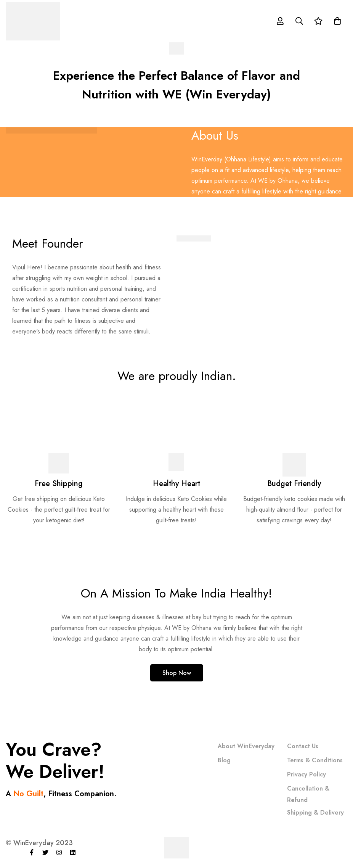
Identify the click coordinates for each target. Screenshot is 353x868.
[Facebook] (32, 852)
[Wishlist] (318, 21)
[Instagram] (59, 852)
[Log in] (280, 21)
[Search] (299, 21)
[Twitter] (45, 852)
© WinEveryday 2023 (39, 843)
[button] (177, 673)
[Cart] (337, 21)
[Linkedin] (73, 852)
